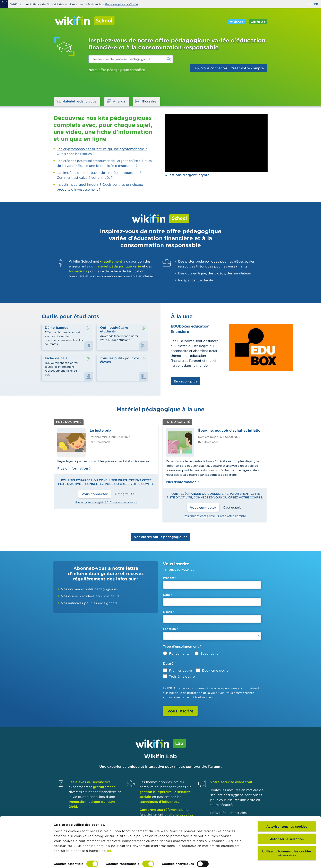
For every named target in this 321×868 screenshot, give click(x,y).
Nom (167, 595)
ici (109, 832)
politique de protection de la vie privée (197, 693)
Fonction (170, 629)
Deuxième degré (215, 670)
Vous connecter (95, 494)
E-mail (168, 612)
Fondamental (180, 653)
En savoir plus (185, 381)
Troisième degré (182, 676)
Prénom (170, 578)
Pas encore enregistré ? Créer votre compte (106, 502)
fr (316, 4)
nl (310, 4)
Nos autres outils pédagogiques (160, 537)
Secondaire (210, 653)
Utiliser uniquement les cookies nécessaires (287, 835)
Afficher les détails (69, 860)
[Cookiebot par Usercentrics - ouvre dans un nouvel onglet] (27, 860)
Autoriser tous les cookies (287, 808)
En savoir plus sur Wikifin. (122, 4)
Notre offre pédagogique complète (117, 70)
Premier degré (180, 670)
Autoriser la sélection (287, 821)
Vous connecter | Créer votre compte (229, 68)
